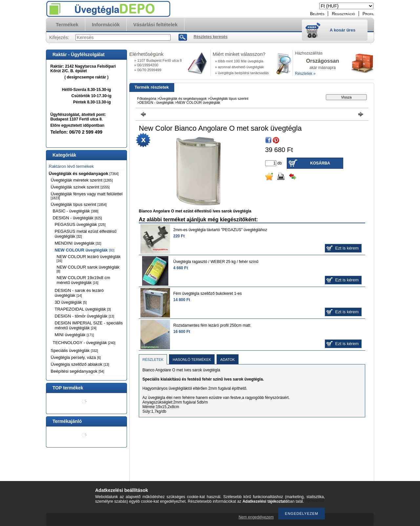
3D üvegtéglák (71, 302)
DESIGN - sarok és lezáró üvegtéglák (79, 293)
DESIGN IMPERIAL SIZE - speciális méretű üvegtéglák (89, 325)
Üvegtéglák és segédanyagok (84, 174)
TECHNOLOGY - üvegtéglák (84, 343)
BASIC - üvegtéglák (76, 211)
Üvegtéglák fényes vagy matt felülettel (87, 196)
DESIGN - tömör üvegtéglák (84, 316)
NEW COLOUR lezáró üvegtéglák (89, 258)
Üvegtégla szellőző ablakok (80, 364)
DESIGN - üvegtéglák (77, 218)
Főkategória (147, 99)
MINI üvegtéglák (74, 335)
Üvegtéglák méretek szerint (82, 180)
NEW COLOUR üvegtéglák (85, 250)
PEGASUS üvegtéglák (80, 224)
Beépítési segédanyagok (78, 371)
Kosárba (320, 163)
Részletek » (305, 74)
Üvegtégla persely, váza (76, 357)
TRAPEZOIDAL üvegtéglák (83, 309)
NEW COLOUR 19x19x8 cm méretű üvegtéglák (84, 280)
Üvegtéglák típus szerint (79, 204)
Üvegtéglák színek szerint (80, 187)
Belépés (317, 14)
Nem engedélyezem (256, 517)
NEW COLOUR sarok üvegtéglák (88, 269)
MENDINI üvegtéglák (78, 243)
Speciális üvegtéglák (74, 351)
